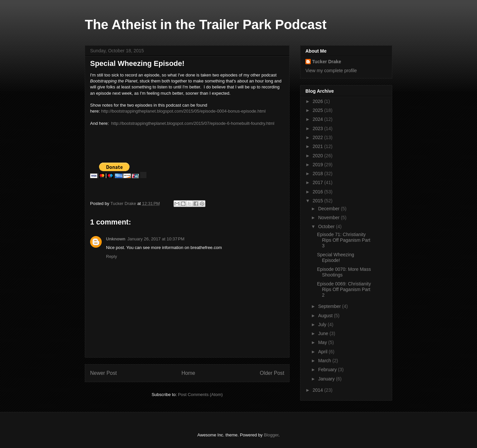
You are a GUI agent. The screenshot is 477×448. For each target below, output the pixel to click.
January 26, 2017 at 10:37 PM (156, 239)
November (329, 218)
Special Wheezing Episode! (336, 257)
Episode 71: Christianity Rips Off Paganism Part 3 (344, 240)
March (325, 361)
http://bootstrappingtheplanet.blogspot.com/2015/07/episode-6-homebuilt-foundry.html (193, 123)
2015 (318, 201)
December (329, 209)
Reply (111, 256)
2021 (318, 146)
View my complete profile (331, 71)
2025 (318, 110)
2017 (318, 182)
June (324, 333)
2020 (318, 156)
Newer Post (104, 373)
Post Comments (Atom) (200, 395)
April (323, 352)
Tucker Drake (327, 62)
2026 (318, 101)
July (323, 324)
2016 (318, 192)
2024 (318, 119)
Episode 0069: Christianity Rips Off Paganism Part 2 (344, 289)
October (327, 226)
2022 (318, 137)
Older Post (272, 373)
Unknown (116, 239)
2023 (318, 128)
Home (188, 373)
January (327, 379)
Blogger (271, 435)
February (328, 370)
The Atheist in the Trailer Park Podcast (206, 25)
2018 (318, 174)
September (330, 306)
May (323, 342)
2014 (318, 390)
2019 (318, 165)
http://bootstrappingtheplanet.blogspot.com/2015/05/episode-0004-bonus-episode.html (183, 111)
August (326, 316)
